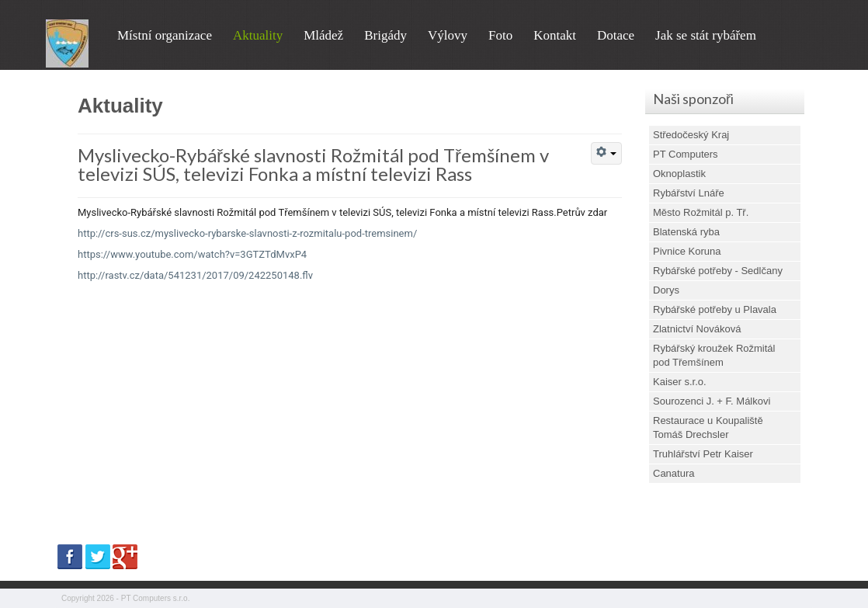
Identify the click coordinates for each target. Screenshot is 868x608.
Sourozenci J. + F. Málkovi (712, 401)
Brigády (385, 35)
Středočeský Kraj (691, 135)
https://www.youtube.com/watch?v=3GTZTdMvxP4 (192, 254)
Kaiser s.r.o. (680, 382)
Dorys (666, 290)
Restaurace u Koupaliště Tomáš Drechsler (708, 427)
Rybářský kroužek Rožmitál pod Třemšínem (714, 355)
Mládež (323, 35)
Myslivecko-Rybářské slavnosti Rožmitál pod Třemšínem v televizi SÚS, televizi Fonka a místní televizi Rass (313, 164)
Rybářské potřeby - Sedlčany (718, 271)
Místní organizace (165, 35)
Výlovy (448, 35)
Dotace (616, 35)
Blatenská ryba (686, 232)
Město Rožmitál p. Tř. (701, 212)
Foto (500, 35)
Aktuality (258, 35)
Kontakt (555, 35)
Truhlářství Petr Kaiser (703, 454)
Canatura (674, 473)
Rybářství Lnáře (689, 193)
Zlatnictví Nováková (697, 329)
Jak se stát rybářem (706, 35)
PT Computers (686, 154)
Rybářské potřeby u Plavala (715, 309)
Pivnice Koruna (687, 251)
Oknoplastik (679, 174)
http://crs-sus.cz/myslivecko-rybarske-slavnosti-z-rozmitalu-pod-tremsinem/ (247, 233)
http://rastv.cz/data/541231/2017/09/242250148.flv (195, 275)
